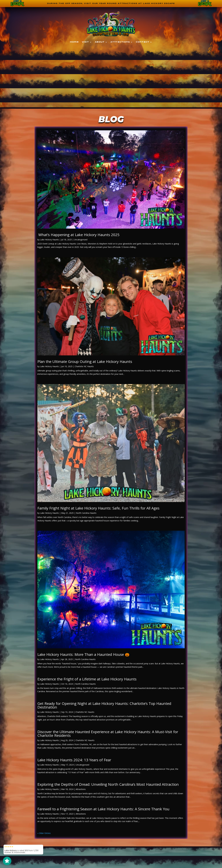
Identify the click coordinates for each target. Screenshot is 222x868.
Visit (85, 42)
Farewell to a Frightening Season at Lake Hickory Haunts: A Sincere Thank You (103, 809)
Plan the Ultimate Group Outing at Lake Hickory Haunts (85, 362)
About (100, 42)
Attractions (120, 42)
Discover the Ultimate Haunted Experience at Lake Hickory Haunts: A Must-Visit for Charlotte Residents (108, 734)
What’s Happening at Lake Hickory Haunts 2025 (78, 235)
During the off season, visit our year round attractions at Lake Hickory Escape (111, 4)
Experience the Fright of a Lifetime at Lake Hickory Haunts (87, 679)
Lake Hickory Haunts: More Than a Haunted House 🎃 (83, 655)
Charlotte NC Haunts (84, 367)
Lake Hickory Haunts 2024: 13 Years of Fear (74, 760)
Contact (143, 42)
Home (74, 42)
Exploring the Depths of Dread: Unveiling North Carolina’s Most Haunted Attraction (108, 785)
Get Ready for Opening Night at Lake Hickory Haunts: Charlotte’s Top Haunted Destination (104, 706)
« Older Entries (44, 834)
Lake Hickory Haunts (49, 240)
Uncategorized (81, 240)
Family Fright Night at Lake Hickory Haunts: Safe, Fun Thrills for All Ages (98, 509)
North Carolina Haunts (86, 513)
